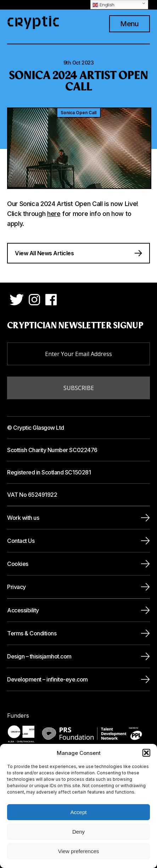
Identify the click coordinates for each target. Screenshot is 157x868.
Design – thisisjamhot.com (39, 656)
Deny (78, 832)
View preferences (79, 851)
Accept (79, 812)
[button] (146, 753)
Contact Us (21, 541)
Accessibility (23, 610)
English (103, 5)
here (54, 214)
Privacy (16, 587)
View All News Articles (44, 253)
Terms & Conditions (32, 633)
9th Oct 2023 (79, 63)
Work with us (23, 518)
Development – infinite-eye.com (47, 679)
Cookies (18, 564)
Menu (130, 24)
